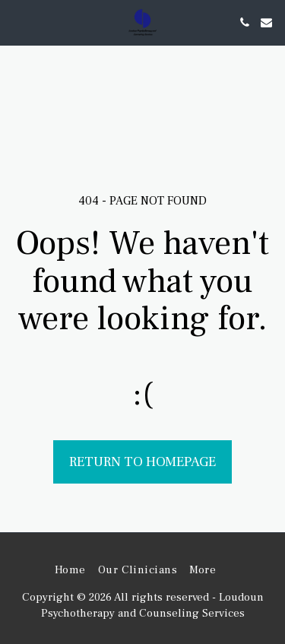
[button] (17, 22)
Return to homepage (142, 462)
